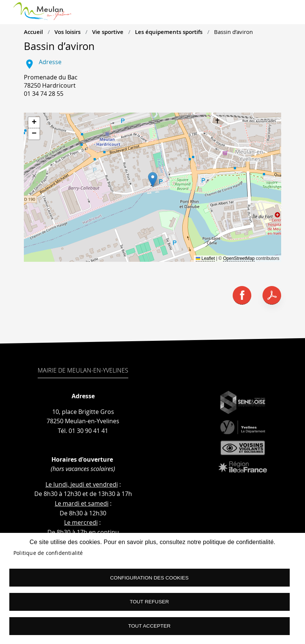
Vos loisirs (67, 32)
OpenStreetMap (239, 258)
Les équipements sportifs (169, 32)
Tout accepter (150, 626)
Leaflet (205, 258)
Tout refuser (149, 602)
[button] (153, 180)
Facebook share (242, 295)
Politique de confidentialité (48, 553)
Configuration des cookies (149, 577)
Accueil (33, 32)
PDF (272, 295)
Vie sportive (108, 32)
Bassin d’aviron (233, 32)
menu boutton (290, 15)
